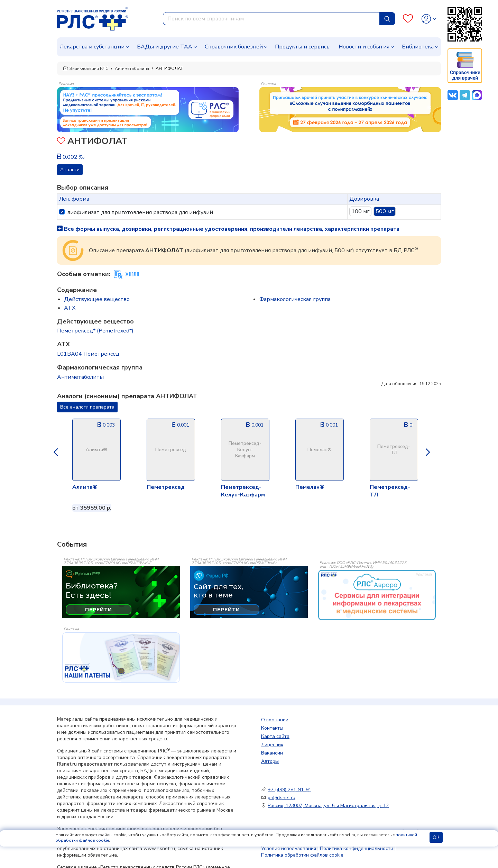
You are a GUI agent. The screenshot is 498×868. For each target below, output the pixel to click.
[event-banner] (377, 595)
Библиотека (418, 47)
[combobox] (271, 19)
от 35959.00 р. (92, 508)
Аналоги (70, 170)
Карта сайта (275, 736)
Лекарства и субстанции (92, 47)
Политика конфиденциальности (357, 848)
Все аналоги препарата (87, 407)
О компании (275, 720)
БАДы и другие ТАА (165, 47)
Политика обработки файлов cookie (302, 855)
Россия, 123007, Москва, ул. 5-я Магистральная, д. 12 (328, 806)
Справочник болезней (234, 47)
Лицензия (272, 745)
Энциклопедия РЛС (85, 68)
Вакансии (272, 753)
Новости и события (364, 47)
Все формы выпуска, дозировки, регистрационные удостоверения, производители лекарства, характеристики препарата (228, 229)
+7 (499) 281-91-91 (289, 790)
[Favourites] (408, 19)
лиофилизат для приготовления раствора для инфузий (140, 212)
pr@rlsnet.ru (282, 798)
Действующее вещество (97, 299)
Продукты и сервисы (303, 47)
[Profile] (429, 19)
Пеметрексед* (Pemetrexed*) (95, 331)
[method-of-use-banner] (148, 109)
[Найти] (387, 19)
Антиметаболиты (132, 68)
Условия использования (289, 848)
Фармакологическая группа (295, 299)
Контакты (272, 728)
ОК (436, 837)
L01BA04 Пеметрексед (88, 354)
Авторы (270, 761)
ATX (70, 308)
